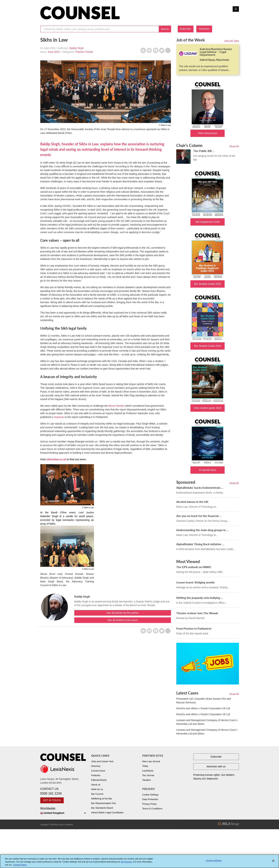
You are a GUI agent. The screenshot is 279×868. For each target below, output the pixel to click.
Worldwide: (63, 811)
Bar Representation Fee (104, 803)
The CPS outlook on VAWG (194, 567)
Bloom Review (116, 406)
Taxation (147, 780)
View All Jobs (231, 41)
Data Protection (150, 799)
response (59, 417)
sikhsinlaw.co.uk (56, 459)
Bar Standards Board (102, 808)
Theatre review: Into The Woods (197, 613)
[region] (139, 861)
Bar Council (97, 794)
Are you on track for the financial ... (199, 516)
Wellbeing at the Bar (102, 799)
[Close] (273, 861)
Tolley (145, 766)
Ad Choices (126, 862)
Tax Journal (148, 775)
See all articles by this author (122, 613)
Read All (234, 146)
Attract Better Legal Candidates (107, 812)
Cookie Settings (150, 795)
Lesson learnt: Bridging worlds (195, 582)
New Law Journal (151, 761)
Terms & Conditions (152, 809)
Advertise (204, 29)
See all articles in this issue (122, 620)
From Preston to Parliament (194, 628)
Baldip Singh (77, 48)
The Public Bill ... (204, 151)
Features (96, 775)
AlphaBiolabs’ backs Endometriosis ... (200, 488)
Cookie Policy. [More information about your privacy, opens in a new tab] (20, 865)
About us (96, 785)
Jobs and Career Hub (102, 761)
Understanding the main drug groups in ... (202, 530)
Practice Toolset (84, 52)
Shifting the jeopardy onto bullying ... (200, 598)
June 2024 (54, 52)
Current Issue (98, 771)
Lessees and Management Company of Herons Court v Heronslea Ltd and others (207, 722)
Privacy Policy (150, 804)
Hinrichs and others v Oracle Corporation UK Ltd (203, 708)
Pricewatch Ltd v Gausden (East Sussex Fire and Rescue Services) (204, 701)
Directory (96, 766)
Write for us (97, 789)
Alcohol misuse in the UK (192, 502)
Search (165, 29)
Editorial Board (99, 780)
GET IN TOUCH (52, 800)
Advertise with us (216, 766)
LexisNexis (148, 771)
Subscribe (185, 29)
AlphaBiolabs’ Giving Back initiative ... (200, 544)
